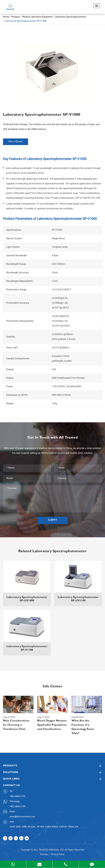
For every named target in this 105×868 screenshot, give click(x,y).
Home (6, 17)
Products (16, 17)
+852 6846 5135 (17, 807)
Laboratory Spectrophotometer (70, 17)
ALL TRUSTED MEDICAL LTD (49, 850)
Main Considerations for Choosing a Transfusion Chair (16, 725)
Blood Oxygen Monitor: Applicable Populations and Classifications (52, 725)
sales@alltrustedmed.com (22, 817)
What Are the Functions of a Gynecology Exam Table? (83, 727)
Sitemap (44, 855)
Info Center (53, 687)
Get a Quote (16, 142)
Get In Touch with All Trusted (53, 438)
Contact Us (11, 786)
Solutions (52, 772)
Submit (53, 520)
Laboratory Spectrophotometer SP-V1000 (26, 21)
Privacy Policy (58, 855)
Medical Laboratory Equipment (37, 17)
